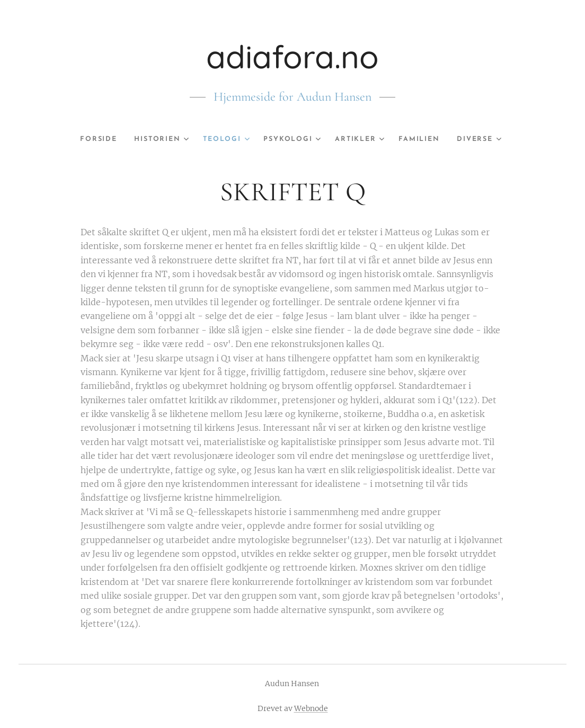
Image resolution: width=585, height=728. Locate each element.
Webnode (311, 708)
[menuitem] (89, 139)
